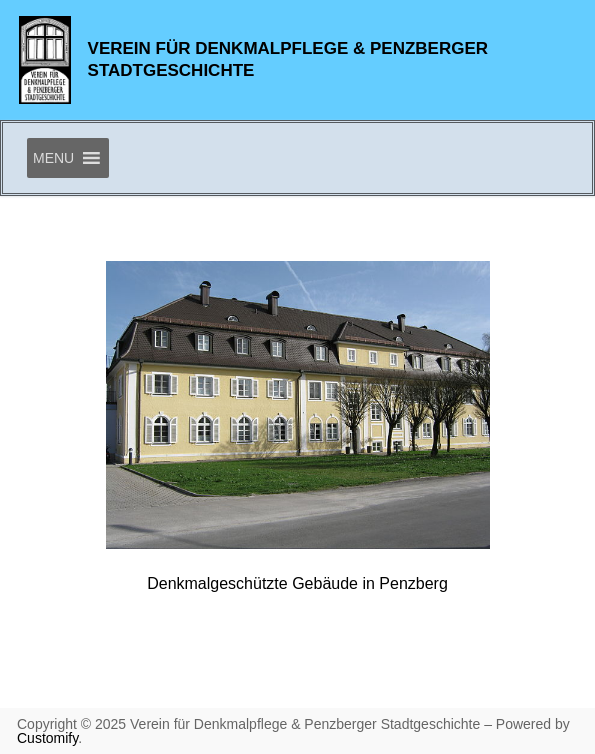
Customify (47, 738)
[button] (53, 158)
